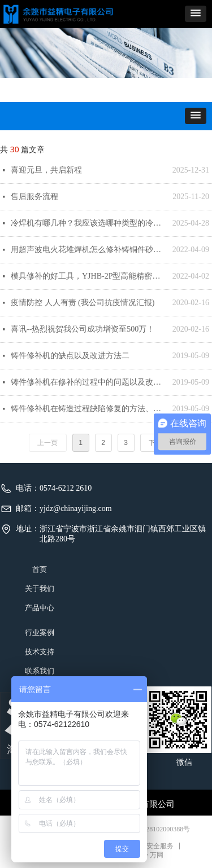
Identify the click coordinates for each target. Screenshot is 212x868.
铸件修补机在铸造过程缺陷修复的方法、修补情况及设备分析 (89, 409)
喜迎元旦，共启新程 (46, 170)
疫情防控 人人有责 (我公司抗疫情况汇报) (83, 303)
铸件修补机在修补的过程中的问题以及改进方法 (89, 382)
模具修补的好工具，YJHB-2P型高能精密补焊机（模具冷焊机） (89, 276)
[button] (196, 14)
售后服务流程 (34, 197)
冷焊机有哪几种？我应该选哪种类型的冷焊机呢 (89, 223)
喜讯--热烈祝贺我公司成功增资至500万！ (83, 329)
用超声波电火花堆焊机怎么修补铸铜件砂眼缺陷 (89, 250)
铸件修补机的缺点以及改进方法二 (70, 356)
